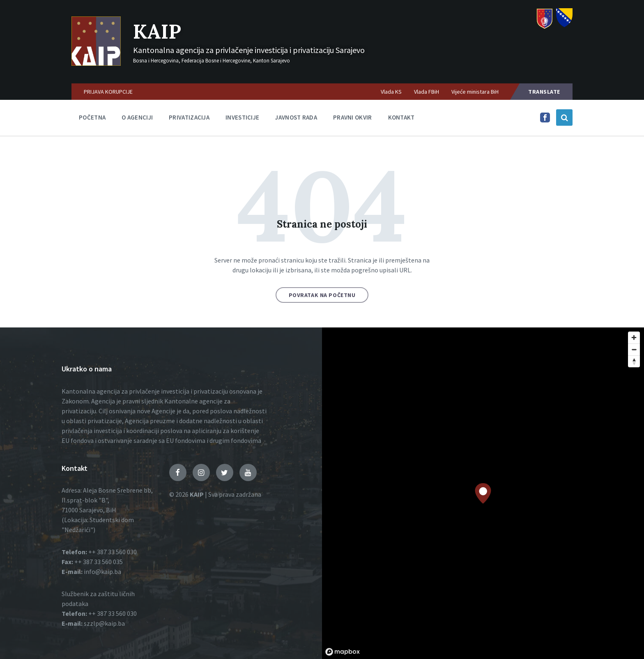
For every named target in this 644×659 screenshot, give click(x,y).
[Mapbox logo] (343, 652)
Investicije (242, 117)
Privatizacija (189, 117)
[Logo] (96, 63)
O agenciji (137, 117)
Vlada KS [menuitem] (391, 92)
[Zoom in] (634, 338)
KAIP (157, 31)
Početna (92, 117)
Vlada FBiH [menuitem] (427, 92)
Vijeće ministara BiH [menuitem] (475, 92)
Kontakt (401, 117)
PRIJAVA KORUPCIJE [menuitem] (108, 92)
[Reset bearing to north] (634, 361)
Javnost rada (296, 117)
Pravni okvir (353, 117)
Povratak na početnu (322, 295)
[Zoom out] (634, 349)
